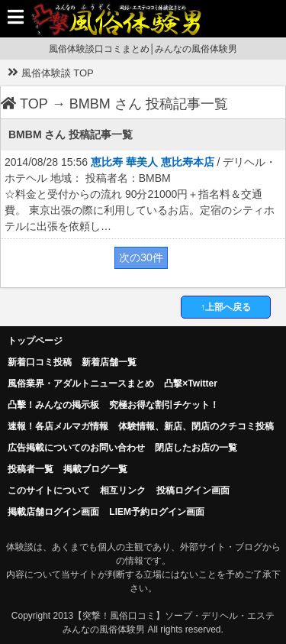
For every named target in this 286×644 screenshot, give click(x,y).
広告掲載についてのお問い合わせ (76, 448)
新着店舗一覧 (109, 362)
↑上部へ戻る (226, 307)
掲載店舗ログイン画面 (53, 512)
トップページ (35, 341)
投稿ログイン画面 (193, 490)
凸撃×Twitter (190, 383)
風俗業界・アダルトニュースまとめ (81, 383)
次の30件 (141, 257)
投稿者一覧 (31, 469)
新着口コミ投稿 (40, 362)
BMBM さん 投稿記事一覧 (149, 104)
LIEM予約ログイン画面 (157, 512)
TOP (24, 104)
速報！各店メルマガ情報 (58, 426)
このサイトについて (49, 490)
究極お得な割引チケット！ (164, 405)
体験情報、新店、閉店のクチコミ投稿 (196, 426)
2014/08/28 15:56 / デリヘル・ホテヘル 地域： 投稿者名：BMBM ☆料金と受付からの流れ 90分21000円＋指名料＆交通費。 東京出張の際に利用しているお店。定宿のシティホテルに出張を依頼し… (140, 194)
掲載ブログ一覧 (95, 469)
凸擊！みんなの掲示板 (53, 405)
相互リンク (123, 490)
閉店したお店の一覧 (196, 448)
